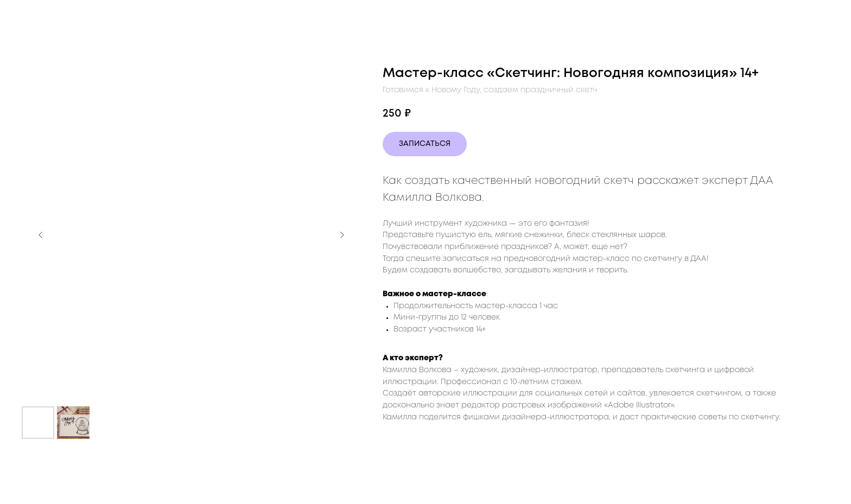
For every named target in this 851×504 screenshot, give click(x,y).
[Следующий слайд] (342, 235)
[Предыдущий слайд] (41, 235)
